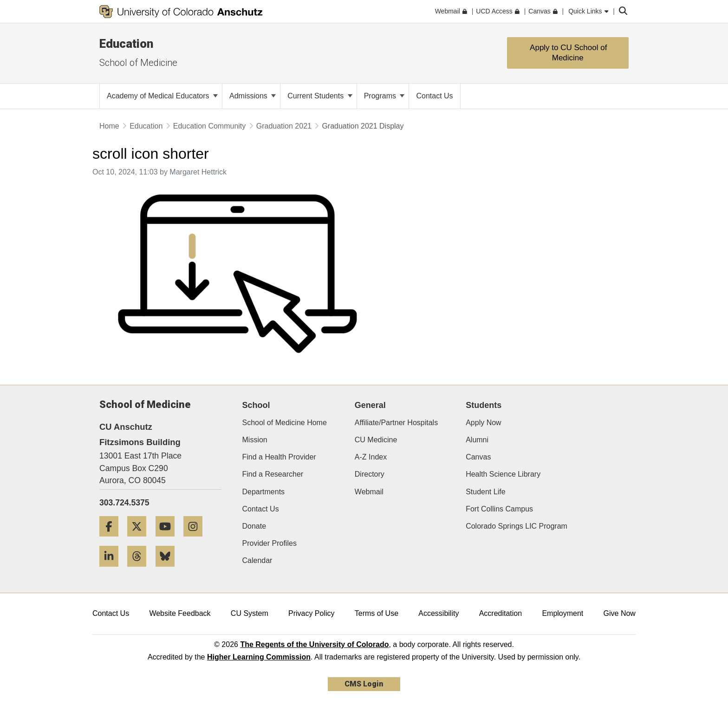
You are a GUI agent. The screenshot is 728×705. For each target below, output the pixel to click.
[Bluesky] (169, 570)
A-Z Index (371, 457)
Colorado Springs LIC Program (517, 526)
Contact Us (261, 509)
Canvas (478, 457)
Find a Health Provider (279, 457)
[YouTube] (169, 540)
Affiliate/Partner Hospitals (396, 423)
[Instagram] (196, 540)
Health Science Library (503, 474)
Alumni (477, 440)
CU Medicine (376, 440)
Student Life (485, 492)
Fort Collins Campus (499, 509)
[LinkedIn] (112, 570)
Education (126, 44)
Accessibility (439, 613)
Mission (255, 440)
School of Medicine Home (285, 423)
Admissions (253, 96)
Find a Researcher (273, 474)
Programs (384, 96)
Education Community (210, 126)
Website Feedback (180, 613)
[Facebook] (112, 540)
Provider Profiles (270, 543)
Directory (370, 474)
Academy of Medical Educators (162, 96)
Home (109, 126)
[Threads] (140, 570)
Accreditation (501, 613)
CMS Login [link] (364, 684)
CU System (250, 613)
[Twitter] (140, 540)
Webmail (369, 492)
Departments (264, 492)
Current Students (320, 96)
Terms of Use (377, 613)
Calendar (257, 560)
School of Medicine (138, 63)
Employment (562, 613)
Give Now (620, 613)
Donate (254, 526)
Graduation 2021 (284, 126)
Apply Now (483, 423)
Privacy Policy (312, 613)
